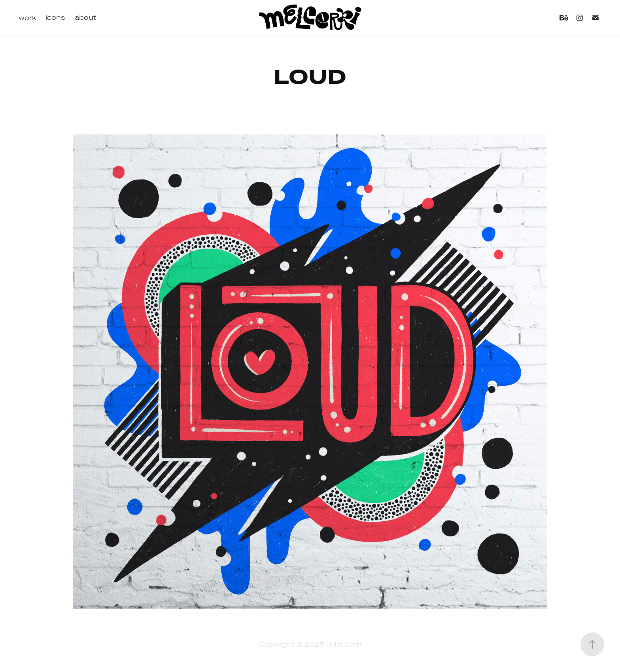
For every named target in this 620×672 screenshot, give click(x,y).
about (85, 17)
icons (55, 17)
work (27, 18)
